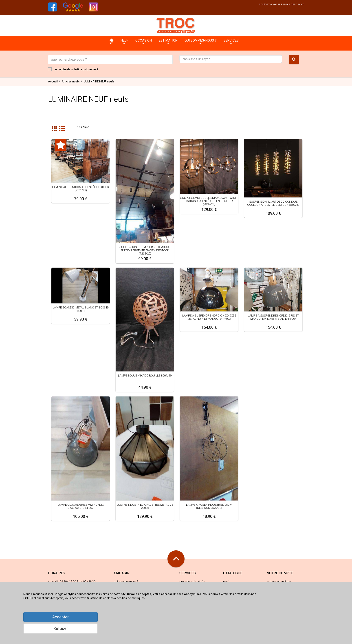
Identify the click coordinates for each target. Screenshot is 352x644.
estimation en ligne (279, 581)
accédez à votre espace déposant (281, 5)
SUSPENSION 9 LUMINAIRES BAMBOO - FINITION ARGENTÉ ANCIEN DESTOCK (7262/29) (145, 250)
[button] (231, 59)
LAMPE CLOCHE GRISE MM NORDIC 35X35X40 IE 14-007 (81, 506)
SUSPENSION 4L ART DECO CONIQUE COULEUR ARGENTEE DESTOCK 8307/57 (273, 203)
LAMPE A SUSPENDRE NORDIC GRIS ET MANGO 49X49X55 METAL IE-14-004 (273, 317)
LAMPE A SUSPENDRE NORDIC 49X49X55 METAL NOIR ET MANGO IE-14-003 (209, 317)
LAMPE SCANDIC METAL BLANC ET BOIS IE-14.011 (81, 309)
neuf (226, 581)
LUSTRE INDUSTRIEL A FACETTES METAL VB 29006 (145, 506)
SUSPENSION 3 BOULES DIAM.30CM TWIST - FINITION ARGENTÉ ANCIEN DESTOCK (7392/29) (209, 201)
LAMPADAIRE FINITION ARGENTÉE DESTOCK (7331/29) (81, 189)
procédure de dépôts (192, 581)
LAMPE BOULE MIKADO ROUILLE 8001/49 (145, 375)
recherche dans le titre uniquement (73, 69)
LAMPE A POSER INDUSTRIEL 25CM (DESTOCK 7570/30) (209, 506)
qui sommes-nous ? (126, 581)
